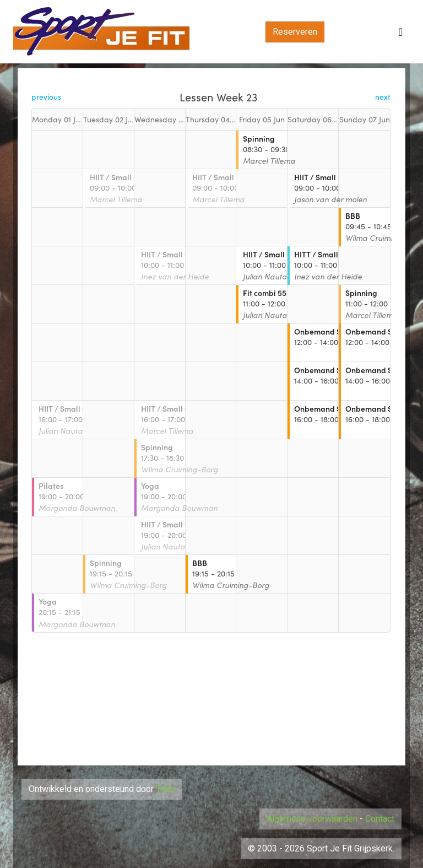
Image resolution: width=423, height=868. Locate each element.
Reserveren (295, 32)
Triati (165, 789)
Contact (380, 819)
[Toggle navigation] (401, 32)
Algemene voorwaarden (312, 819)
